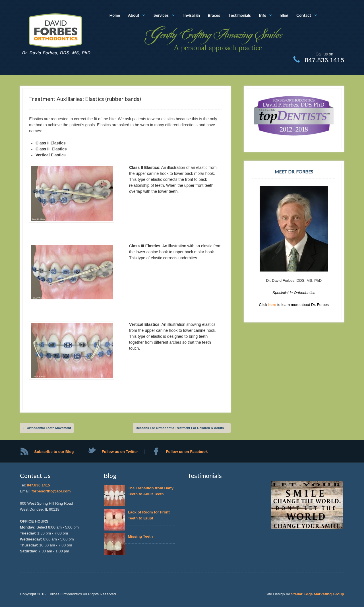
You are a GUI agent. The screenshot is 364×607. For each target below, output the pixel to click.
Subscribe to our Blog (54, 452)
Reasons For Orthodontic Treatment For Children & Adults (182, 428)
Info (262, 15)
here (273, 305)
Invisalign (192, 15)
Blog (284, 15)
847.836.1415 (38, 485)
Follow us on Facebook (187, 452)
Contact (304, 15)
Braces (214, 15)
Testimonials (239, 15)
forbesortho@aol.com (51, 491)
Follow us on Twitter (120, 452)
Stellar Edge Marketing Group (318, 594)
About (134, 15)
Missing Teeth (141, 536)
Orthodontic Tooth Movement (47, 428)
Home (115, 15)
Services (161, 15)
